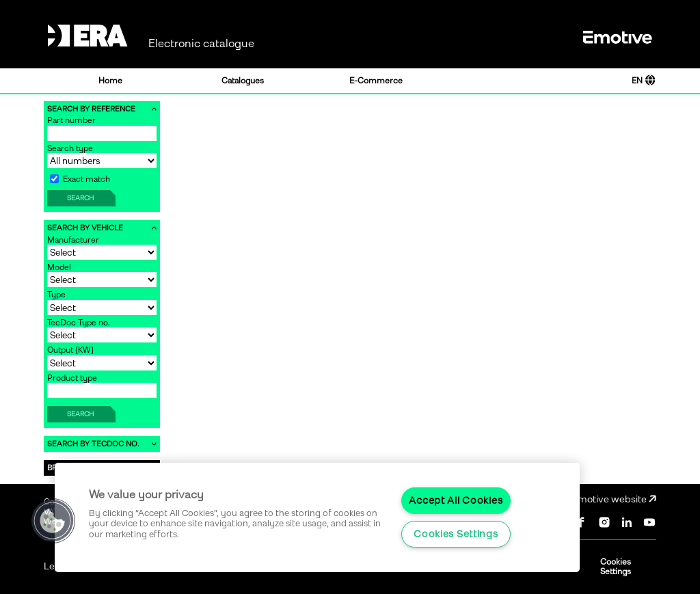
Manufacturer (73, 240)
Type (56, 295)
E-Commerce (376, 81)
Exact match (80, 179)
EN (644, 81)
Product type (72, 378)
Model (59, 267)
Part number (71, 120)
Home (110, 81)
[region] (317, 517)
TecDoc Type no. (79, 323)
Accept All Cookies (456, 500)
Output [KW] (70, 350)
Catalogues (243, 81)
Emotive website (614, 499)
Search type (70, 148)
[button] (53, 521)
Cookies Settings (616, 567)
